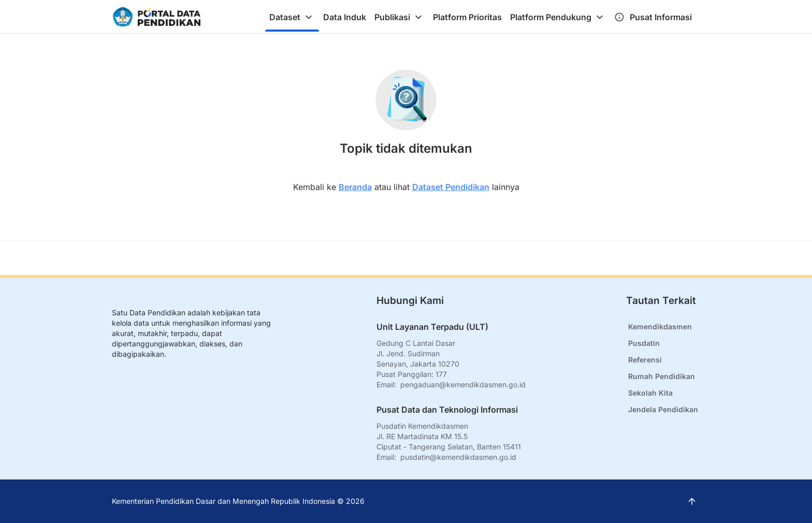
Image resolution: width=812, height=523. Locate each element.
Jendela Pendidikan (663, 409)
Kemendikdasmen (660, 326)
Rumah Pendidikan (662, 376)
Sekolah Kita (650, 393)
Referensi (645, 360)
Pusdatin (644, 343)
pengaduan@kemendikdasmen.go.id (463, 384)
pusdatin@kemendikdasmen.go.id (458, 457)
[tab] (292, 17)
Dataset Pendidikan (451, 187)
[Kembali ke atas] (406, 258)
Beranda (355, 187)
